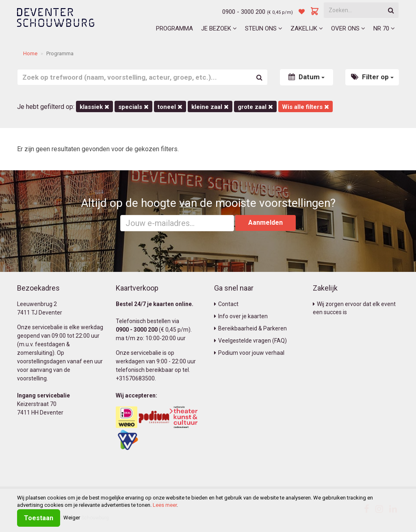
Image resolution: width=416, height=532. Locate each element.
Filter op (372, 77)
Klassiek (94, 107)
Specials (133, 107)
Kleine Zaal (210, 107)
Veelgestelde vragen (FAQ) (250, 341)
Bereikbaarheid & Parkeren (250, 328)
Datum (307, 77)
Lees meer (165, 505)
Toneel (170, 107)
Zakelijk (307, 28)
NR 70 (384, 28)
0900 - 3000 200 (244, 12)
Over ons (348, 28)
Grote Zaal (255, 107)
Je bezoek (219, 28)
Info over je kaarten (241, 316)
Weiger (72, 518)
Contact (226, 304)
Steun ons (264, 28)
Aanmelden (265, 223)
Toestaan (39, 518)
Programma (174, 28)
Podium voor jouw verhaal (249, 353)
